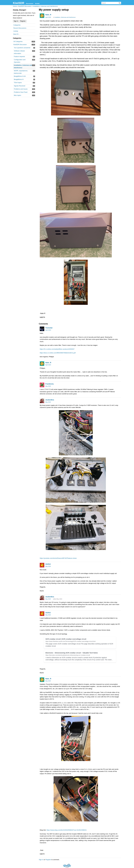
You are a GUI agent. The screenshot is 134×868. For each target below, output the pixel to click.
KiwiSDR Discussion (20, 45)
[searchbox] (111, 3)
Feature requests (19, 56)
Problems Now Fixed (21, 92)
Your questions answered (22, 48)
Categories (17, 25)
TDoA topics (18, 83)
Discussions (30, 3)
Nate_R (48, 15)
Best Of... (16, 34)
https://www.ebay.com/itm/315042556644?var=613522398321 (67, 830)
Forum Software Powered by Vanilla (67, 865)
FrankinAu (50, 384)
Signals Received (19, 86)
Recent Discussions (20, 28)
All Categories (18, 41)
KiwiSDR (19, 3)
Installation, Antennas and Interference (65, 17)
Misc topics (17, 95)
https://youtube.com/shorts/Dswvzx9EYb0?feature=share (58, 558)
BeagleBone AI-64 (20, 76)
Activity (37, 3)
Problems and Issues (21, 89)
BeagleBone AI (19, 79)
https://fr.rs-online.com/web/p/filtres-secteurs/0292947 (57, 349)
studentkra (50, 400)
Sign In (16, 21)
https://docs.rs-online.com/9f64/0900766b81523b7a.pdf (58, 353)
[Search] (120, 3)
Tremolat (49, 328)
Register (23, 21)
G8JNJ (48, 564)
